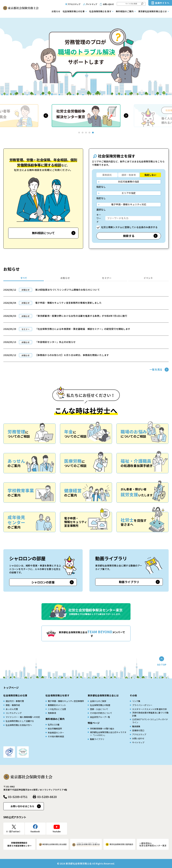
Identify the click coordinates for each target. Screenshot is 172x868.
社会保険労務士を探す (100, 11)
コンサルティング (14, 713)
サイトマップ (92, 4)
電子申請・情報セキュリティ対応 (129, 204)
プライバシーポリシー (142, 705)
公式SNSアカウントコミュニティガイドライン (150, 721)
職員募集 (136, 726)
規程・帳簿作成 (13, 705)
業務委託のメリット (57, 705)
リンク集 (136, 701)
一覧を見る (156, 369)
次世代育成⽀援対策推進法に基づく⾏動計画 (150, 714)
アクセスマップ (74, 4)
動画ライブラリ (129, 582)
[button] (46, 116)
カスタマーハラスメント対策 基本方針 (150, 709)
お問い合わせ (108, 4)
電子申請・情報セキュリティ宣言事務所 (66, 701)
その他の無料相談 (56, 736)
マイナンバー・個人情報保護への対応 (23, 717)
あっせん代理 (12, 709)
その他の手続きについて (101, 713)
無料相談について (43, 233)
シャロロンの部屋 (43, 582)
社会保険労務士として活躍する (20, 721)
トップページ (11, 687)
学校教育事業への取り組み (102, 728)
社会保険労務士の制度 (100, 705)
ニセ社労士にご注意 (57, 709)
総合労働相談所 (55, 728)
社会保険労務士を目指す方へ (19, 725)
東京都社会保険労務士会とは (153, 11)
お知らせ (56, 11)
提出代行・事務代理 (15, 701)
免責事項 (52, 713)
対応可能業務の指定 (129, 182)
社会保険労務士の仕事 (74, 11)
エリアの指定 (129, 193)
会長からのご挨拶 (98, 701)
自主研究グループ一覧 (100, 717)
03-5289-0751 (18, 797)
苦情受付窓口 (138, 730)
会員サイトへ (162, 3)
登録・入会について (99, 709)
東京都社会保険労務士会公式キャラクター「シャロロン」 (108, 734)
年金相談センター (56, 732)
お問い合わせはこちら (22, 806)
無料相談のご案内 (125, 11)
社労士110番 (54, 724)
